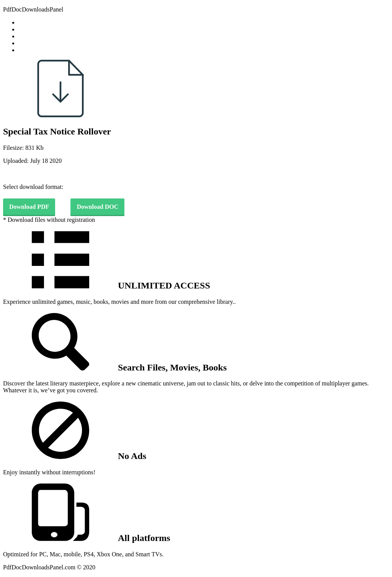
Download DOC (97, 207)
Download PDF (29, 207)
